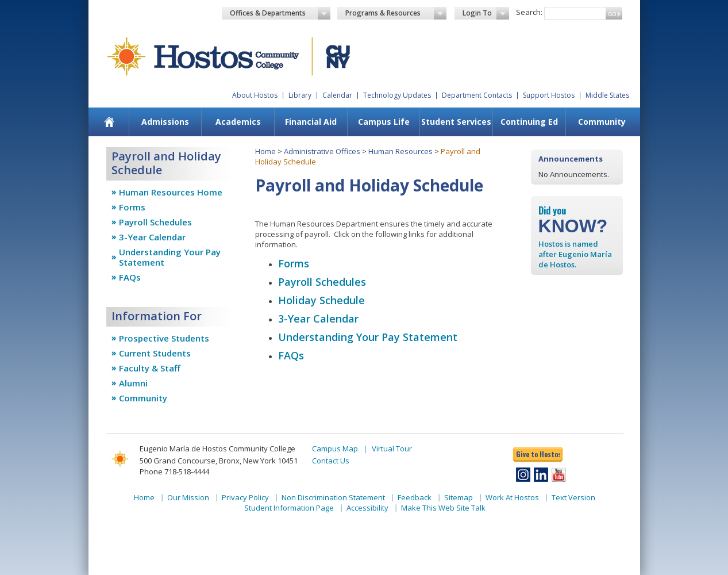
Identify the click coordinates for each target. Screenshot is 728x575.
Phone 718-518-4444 (174, 471)
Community (602, 122)
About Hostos (255, 95)
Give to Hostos (538, 454)
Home (265, 151)
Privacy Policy (245, 497)
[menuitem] (109, 122)
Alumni (133, 383)
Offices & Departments (280, 13)
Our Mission (188, 497)
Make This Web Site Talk (443, 508)
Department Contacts (477, 95)
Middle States (607, 95)
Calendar (337, 95)
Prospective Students (164, 338)
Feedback (415, 497)
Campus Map (335, 448)
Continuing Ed (529, 122)
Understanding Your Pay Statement (170, 257)
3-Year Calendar (152, 237)
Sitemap (459, 497)
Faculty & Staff (150, 368)
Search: (529, 12)
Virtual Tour (392, 448)
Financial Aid (311, 122)
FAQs (130, 277)
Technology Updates (397, 95)
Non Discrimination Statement (333, 497)
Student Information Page (289, 508)
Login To (486, 13)
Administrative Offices (322, 151)
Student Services (456, 122)
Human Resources (400, 151)
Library (300, 95)
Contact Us (331, 461)
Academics (238, 122)
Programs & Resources (396, 13)
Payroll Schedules (155, 222)
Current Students (155, 353)
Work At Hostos (512, 497)
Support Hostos (549, 95)
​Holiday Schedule (321, 300)
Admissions (165, 122)
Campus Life (384, 122)
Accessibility (367, 508)
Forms (132, 207)
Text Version (573, 497)
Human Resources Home (171, 192)
